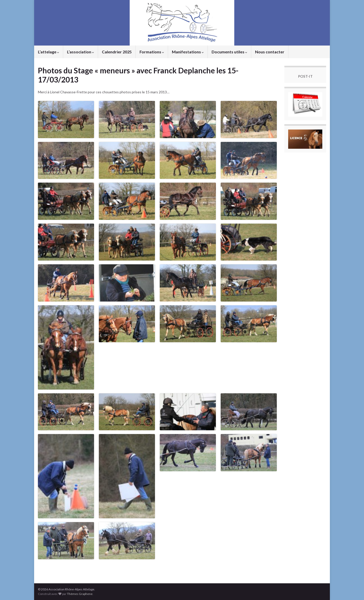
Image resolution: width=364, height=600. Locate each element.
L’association (81, 52)
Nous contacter (270, 52)
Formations (152, 52)
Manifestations (188, 52)
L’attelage (49, 52)
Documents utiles (229, 52)
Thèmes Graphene (80, 594)
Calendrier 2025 (117, 52)
